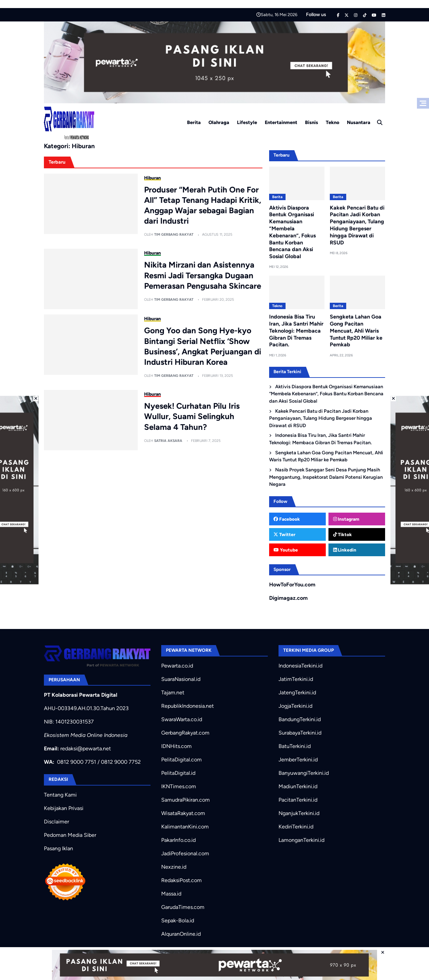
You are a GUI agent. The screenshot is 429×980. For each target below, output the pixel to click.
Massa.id (171, 894)
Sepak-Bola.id (178, 920)
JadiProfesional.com (185, 853)
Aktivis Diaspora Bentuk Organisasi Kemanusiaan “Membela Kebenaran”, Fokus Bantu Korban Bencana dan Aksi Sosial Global (326, 394)
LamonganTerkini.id (301, 840)
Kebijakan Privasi (64, 808)
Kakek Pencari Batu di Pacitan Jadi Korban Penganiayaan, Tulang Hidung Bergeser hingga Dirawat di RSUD (357, 225)
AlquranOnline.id (181, 934)
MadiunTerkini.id (298, 786)
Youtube (286, 550)
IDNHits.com (176, 746)
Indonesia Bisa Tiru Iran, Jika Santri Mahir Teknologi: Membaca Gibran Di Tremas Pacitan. (296, 331)
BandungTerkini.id (300, 719)
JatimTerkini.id (296, 679)
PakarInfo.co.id (178, 840)
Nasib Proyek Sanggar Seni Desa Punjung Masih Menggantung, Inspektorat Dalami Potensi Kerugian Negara (326, 477)
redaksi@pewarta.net (86, 748)
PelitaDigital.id (178, 773)
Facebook (287, 519)
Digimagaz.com (288, 598)
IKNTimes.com (179, 786)
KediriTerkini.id (296, 827)
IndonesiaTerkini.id (300, 666)
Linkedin (345, 550)
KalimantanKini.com (185, 827)
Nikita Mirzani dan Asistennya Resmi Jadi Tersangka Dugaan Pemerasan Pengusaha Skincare (203, 275)
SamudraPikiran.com (186, 800)
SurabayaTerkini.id (300, 733)
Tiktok (343, 534)
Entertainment (281, 122)
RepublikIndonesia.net (188, 706)
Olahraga (219, 122)
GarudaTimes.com (183, 907)
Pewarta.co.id (177, 666)
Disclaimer (56, 822)
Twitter (284, 534)
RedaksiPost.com (181, 880)
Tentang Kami (60, 795)
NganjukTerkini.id (299, 813)
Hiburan (152, 178)
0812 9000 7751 (77, 762)
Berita (194, 122)
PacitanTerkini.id (298, 800)
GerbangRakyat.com (185, 733)
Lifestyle (247, 122)
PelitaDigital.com (181, 760)
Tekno (332, 122)
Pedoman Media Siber (70, 835)
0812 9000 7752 (121, 762)
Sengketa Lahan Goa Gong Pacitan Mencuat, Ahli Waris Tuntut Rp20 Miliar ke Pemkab (356, 331)
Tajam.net (173, 693)
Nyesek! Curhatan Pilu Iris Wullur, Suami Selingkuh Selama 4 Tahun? (192, 416)
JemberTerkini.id (298, 760)
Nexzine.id (174, 867)
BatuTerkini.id (295, 746)
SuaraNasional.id (181, 679)
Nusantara (359, 122)
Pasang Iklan (58, 848)
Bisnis (312, 122)
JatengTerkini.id (297, 693)
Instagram (346, 519)
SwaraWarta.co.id (182, 719)
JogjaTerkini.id (295, 706)
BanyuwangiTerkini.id (304, 773)
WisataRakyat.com (183, 813)
